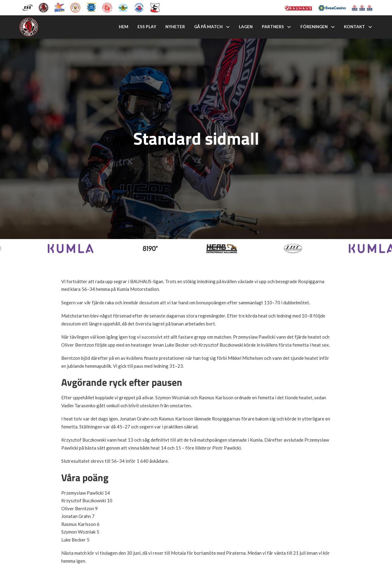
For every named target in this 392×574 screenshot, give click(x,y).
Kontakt (354, 27)
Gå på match (208, 27)
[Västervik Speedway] (123, 7)
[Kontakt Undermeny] (370, 27)
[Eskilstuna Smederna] (155, 7)
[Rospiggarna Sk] (107, 7)
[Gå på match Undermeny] (228, 27)
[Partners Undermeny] (289, 27)
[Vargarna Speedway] (139, 7)
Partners (273, 27)
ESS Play (147, 27)
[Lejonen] (75, 7)
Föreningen (314, 27)
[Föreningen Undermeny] (333, 27)
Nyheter (175, 27)
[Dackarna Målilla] (59, 7)
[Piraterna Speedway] (91, 7)
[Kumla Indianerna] (43, 7)
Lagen (246, 27)
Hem (124, 27)
